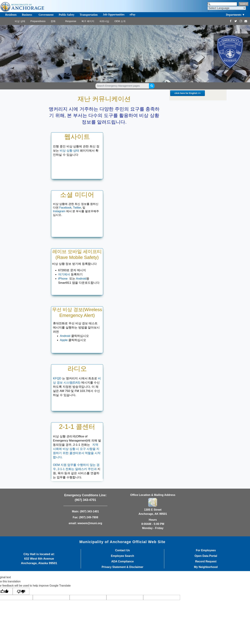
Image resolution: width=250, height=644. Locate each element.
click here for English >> (187, 93)
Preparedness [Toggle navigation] (38, 21)
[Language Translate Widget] (227, 8)
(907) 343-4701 (85, 500)
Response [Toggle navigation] (71, 21)
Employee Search (122, 556)
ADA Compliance (122, 562)
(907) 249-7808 (89, 517)
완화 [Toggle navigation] (53, 21)
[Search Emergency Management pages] (122, 86)
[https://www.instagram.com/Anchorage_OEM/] (241, 21)
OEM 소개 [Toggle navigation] (120, 21)
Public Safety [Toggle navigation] (66, 15)
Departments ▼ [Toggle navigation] (235, 15)
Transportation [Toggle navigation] (89, 15)
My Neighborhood (206, 567)
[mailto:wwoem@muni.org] (246, 21)
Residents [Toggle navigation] (11, 15)
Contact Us (122, 550)
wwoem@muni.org (90, 523)
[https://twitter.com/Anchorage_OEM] (236, 21)
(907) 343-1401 (89, 511)
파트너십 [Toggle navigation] (104, 21)
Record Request (206, 562)
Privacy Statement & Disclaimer (122, 567)
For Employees (206, 550)
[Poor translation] (21, 591)
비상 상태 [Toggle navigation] (20, 21)
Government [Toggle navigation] (46, 15)
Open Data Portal (206, 556)
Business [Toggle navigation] (27, 15)
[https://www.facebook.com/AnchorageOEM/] (231, 21)
